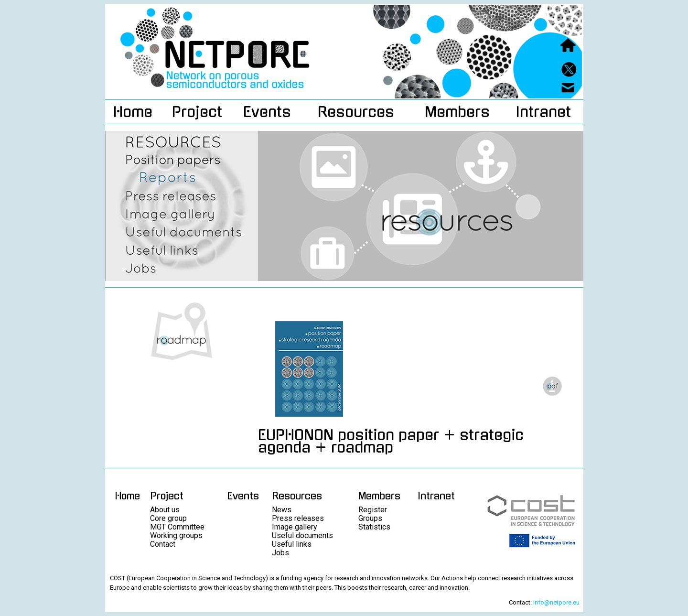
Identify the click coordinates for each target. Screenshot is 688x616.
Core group (168, 518)
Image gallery (295, 527)
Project (197, 112)
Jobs (280, 553)
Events (267, 112)
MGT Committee (177, 527)
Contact (163, 544)
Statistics (374, 527)
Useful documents (302, 535)
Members (457, 112)
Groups (370, 518)
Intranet (543, 112)
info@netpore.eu (556, 602)
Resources (356, 112)
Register (373, 510)
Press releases (298, 518)
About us (165, 510)
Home (133, 112)
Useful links (292, 544)
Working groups (176, 535)
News (282, 510)
